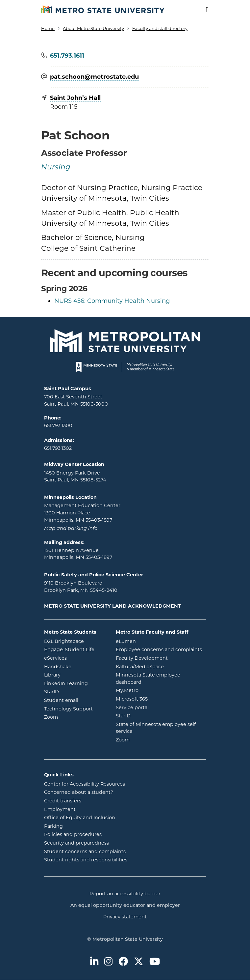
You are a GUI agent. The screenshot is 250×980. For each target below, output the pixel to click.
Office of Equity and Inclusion (80, 818)
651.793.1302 (58, 448)
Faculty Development (142, 658)
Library (75, 675)
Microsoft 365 (158, 699)
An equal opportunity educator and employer (125, 905)
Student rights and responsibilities (86, 860)
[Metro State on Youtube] (155, 962)
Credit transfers (63, 801)
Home (48, 28)
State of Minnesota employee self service (156, 728)
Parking (53, 826)
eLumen (152, 641)
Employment (60, 809)
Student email (75, 700)
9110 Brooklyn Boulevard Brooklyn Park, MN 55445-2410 (81, 587)
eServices (75, 658)
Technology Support (68, 709)
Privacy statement (125, 917)
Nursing (56, 168)
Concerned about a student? (79, 792)
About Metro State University (93, 28)
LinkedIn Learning (75, 683)
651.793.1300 (58, 425)
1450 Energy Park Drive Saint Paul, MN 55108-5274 (75, 476)
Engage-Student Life (75, 649)
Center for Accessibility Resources (85, 784)
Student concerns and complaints (85, 851)
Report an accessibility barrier (125, 894)
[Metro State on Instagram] (108, 962)
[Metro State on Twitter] (139, 962)
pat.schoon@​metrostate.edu (94, 77)
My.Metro (154, 690)
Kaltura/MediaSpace (161, 666)
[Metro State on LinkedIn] (94, 962)
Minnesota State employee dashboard (155, 678)
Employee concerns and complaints (159, 649)
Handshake (75, 666)
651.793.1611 (67, 56)
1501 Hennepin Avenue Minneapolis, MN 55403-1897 (78, 554)
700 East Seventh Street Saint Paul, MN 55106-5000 (76, 400)
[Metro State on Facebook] (123, 962)
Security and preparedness (76, 843)
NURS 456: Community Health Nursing (112, 301)
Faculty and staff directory (160, 28)
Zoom (75, 717)
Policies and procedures (73, 834)
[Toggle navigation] (203, 10)
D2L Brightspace (75, 641)
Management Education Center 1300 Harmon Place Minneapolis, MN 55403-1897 (82, 513)
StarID (75, 691)
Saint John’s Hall (75, 98)
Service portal (159, 707)
